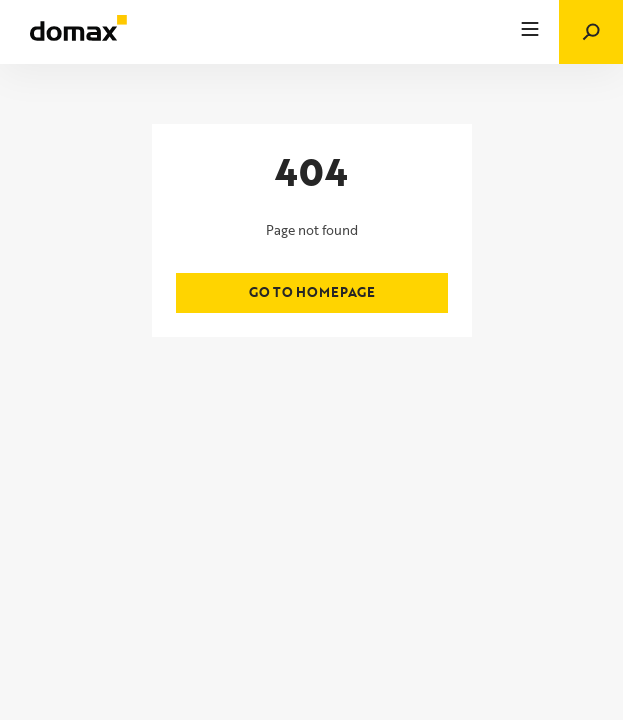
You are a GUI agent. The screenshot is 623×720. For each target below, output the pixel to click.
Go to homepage (312, 292)
